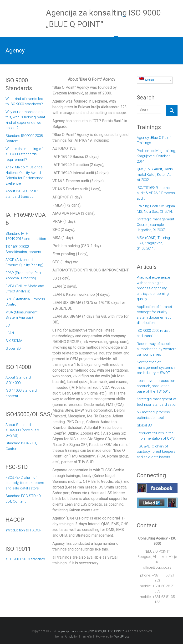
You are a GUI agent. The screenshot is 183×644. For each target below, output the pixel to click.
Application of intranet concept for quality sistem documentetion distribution (155, 315)
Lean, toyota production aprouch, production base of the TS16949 (156, 386)
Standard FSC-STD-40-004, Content (23, 499)
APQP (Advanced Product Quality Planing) (24, 262)
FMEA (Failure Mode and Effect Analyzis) (25, 289)
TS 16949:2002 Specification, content (23, 249)
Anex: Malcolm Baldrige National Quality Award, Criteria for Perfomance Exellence (24, 175)
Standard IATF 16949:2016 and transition (26, 236)
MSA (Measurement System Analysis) (21, 315)
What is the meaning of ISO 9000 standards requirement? (24, 154)
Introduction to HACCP (23, 530)
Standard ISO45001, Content (21, 446)
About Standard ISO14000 (18, 380)
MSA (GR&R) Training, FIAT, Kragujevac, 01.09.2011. (154, 243)
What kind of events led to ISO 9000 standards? (24, 101)
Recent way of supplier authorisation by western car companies (157, 349)
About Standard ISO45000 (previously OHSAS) (22, 430)
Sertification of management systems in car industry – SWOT (157, 367)
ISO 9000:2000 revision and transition (155, 333)
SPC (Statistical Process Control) (25, 302)
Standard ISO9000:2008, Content (24, 138)
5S (8, 325)
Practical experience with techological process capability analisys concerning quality (153, 288)
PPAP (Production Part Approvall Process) (23, 276)
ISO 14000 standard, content (21, 393)
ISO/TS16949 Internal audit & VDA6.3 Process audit (156, 193)
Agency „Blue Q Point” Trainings (154, 140)
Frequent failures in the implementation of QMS (156, 436)
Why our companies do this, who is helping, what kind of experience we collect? (25, 120)
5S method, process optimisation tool (153, 415)
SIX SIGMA (14, 341)
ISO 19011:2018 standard (25, 559)
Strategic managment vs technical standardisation (157, 402)
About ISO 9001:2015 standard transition (22, 194)
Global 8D (13, 348)
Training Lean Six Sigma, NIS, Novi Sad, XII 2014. (156, 209)
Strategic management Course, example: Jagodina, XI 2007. (155, 225)
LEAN (10, 333)
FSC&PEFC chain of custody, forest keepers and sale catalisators (25, 483)
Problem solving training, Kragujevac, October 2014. (156, 156)
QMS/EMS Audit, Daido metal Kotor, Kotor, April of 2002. (155, 174)
